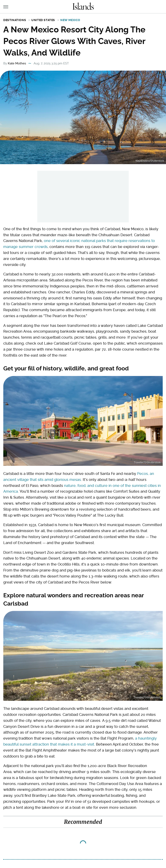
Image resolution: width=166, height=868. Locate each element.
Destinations (15, 20)
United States (43, 20)
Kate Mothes (17, 63)
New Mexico (70, 20)
